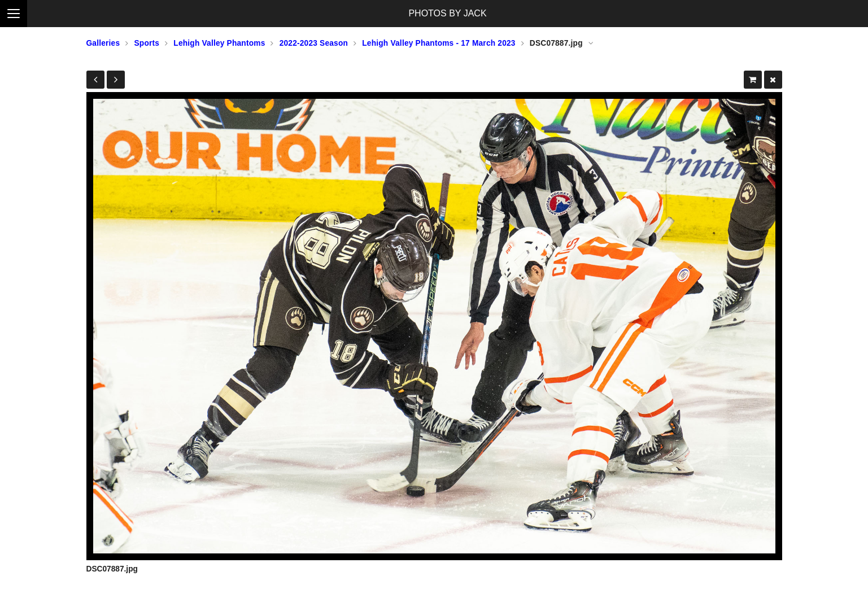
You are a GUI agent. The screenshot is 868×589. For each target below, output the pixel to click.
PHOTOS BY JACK (447, 13)
